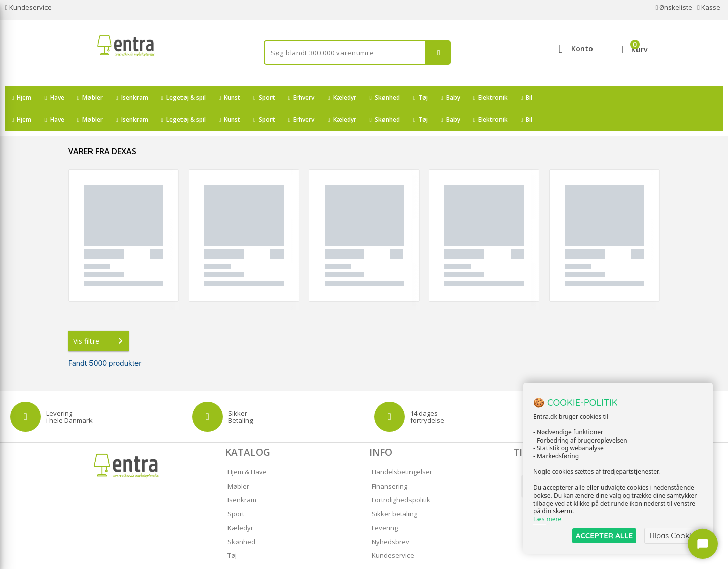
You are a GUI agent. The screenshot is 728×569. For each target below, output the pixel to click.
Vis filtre (100, 319)
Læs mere (547, 519)
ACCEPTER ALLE (604, 535)
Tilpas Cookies (673, 535)
